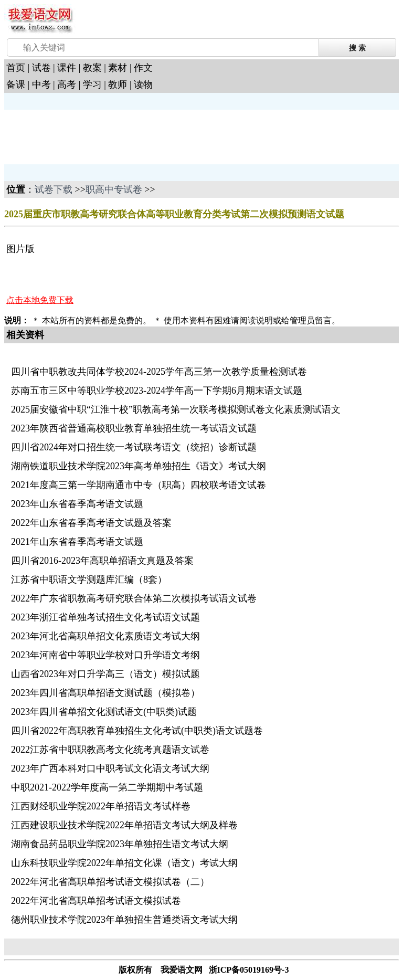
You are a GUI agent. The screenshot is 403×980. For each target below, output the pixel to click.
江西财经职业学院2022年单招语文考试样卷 (101, 806)
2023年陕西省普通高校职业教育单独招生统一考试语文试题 (134, 428)
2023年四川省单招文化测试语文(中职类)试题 (104, 712)
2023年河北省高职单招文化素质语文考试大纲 (105, 636)
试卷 (41, 68)
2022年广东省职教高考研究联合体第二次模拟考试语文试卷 (134, 598)
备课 (16, 85)
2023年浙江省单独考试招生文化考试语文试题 (105, 617)
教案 (92, 68)
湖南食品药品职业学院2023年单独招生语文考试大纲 (120, 844)
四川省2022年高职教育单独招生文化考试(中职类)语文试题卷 (137, 731)
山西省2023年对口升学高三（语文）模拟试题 (105, 674)
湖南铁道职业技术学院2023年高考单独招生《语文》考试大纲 (139, 466)
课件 (67, 68)
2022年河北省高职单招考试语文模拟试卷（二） (110, 882)
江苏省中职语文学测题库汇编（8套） (89, 579)
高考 (67, 85)
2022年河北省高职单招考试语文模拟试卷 (96, 901)
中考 (41, 85)
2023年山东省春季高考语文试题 (77, 504)
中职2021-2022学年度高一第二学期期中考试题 (107, 787)
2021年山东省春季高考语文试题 (77, 542)
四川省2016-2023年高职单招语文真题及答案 (102, 561)
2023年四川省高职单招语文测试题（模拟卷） (105, 693)
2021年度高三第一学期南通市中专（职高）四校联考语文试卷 (139, 485)
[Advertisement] (88, 136)
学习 (92, 85)
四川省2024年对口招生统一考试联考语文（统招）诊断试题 (134, 447)
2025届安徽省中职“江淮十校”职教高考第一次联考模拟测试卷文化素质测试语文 (176, 409)
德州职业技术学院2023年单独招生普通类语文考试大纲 (124, 920)
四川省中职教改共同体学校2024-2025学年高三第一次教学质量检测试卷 (159, 372)
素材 (118, 68)
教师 (118, 85)
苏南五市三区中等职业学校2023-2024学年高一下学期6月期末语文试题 (157, 391)
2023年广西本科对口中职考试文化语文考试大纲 (110, 768)
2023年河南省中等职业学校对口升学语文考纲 (105, 655)
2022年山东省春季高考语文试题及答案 (91, 523)
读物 (143, 85)
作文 (143, 68)
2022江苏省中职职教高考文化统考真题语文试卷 (110, 750)
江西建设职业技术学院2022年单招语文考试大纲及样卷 (124, 825)
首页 (16, 68)
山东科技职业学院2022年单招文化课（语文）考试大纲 (124, 863)
